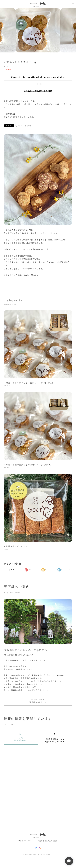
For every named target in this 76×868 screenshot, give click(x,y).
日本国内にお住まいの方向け (38, 91)
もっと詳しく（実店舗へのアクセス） (38, 701)
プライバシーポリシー (27, 841)
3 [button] (40, 55)
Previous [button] (4, 30)
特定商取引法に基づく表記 (48, 841)
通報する (28, 126)
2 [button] (38, 55)
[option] (38, 30)
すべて (12, 570)
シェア (19, 126)
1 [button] (36, 55)
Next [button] (72, 30)
